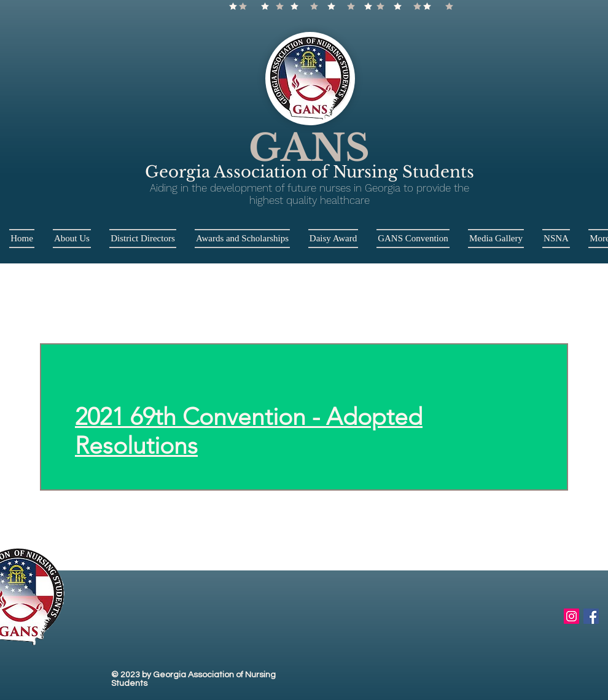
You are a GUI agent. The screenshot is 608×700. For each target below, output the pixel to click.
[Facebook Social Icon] (591, 616)
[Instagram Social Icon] (571, 616)
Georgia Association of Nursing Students (310, 172)
